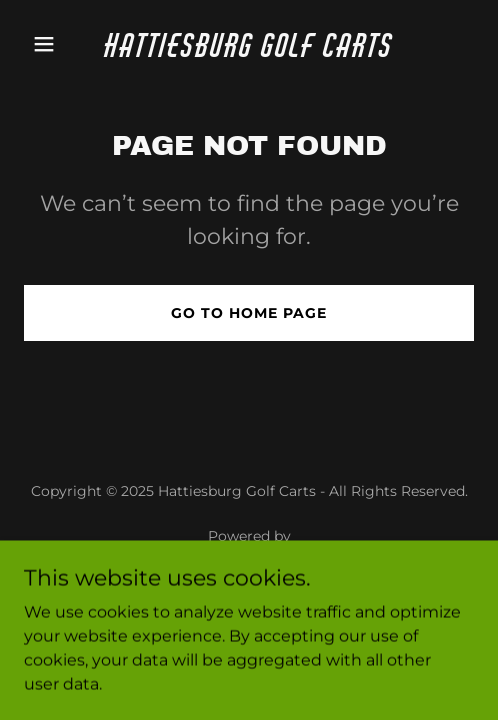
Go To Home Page (249, 313)
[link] (249, 51)
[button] (58, 44)
